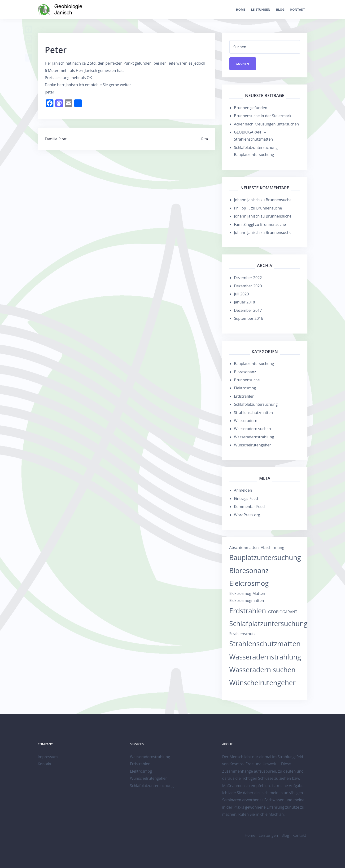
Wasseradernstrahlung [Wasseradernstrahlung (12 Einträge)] (265, 657)
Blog (280, 9)
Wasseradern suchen (253, 429)
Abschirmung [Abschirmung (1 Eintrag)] (273, 548)
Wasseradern (246, 421)
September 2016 (249, 318)
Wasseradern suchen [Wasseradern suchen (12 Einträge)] (262, 670)
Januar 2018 (245, 302)
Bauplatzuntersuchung (254, 364)
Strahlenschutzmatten (254, 413)
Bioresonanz (245, 372)
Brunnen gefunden (251, 108)
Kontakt (297, 9)
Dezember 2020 (248, 286)
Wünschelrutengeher (253, 445)
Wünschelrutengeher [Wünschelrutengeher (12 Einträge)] (262, 683)
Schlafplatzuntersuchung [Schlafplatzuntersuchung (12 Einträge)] (269, 623)
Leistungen (261, 9)
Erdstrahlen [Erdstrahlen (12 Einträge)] (248, 611)
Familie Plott (56, 139)
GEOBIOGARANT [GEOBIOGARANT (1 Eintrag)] (283, 612)
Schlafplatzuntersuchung (256, 404)
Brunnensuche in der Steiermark (263, 116)
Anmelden (243, 490)
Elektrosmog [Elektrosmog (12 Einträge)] (249, 583)
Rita (205, 139)
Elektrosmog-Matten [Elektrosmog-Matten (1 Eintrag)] (247, 593)
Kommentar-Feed (249, 507)
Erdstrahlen (244, 396)
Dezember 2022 (248, 278)
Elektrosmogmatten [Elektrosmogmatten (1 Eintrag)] (247, 601)
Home (241, 9)
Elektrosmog (245, 388)
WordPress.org (247, 515)
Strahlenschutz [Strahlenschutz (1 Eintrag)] (242, 634)
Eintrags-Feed (246, 499)
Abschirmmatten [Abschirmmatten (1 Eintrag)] (244, 548)
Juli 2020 (242, 294)
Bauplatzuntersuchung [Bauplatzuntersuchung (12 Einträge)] (265, 557)
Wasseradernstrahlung (254, 437)
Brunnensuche (279, 200)
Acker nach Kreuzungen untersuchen (267, 124)
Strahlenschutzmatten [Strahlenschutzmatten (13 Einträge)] (265, 644)
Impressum (48, 757)
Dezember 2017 (248, 310)
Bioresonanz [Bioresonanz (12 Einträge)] (249, 570)
